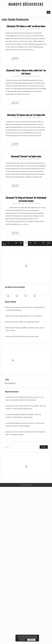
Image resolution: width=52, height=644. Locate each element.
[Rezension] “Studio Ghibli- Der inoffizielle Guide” (22, 322)
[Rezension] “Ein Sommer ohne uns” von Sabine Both (26, 115)
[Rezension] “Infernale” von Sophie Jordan (26, 156)
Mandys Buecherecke (34, 29)
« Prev (4, 244)
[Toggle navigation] (49, 12)
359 (16, 243)
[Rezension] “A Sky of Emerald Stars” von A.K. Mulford (24, 316)
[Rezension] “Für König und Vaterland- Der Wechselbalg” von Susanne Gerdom (26, 199)
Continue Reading (15, 58)
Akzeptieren (31, 640)
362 (30, 243)
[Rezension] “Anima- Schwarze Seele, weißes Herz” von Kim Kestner (26, 72)
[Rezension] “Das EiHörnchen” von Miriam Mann (22, 336)
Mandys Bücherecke (26, 4)
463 (43, 243)
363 (35, 243)
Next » (49, 244)
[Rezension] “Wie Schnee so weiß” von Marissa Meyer (26, 26)
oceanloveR (9, 414)
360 (21, 243)
